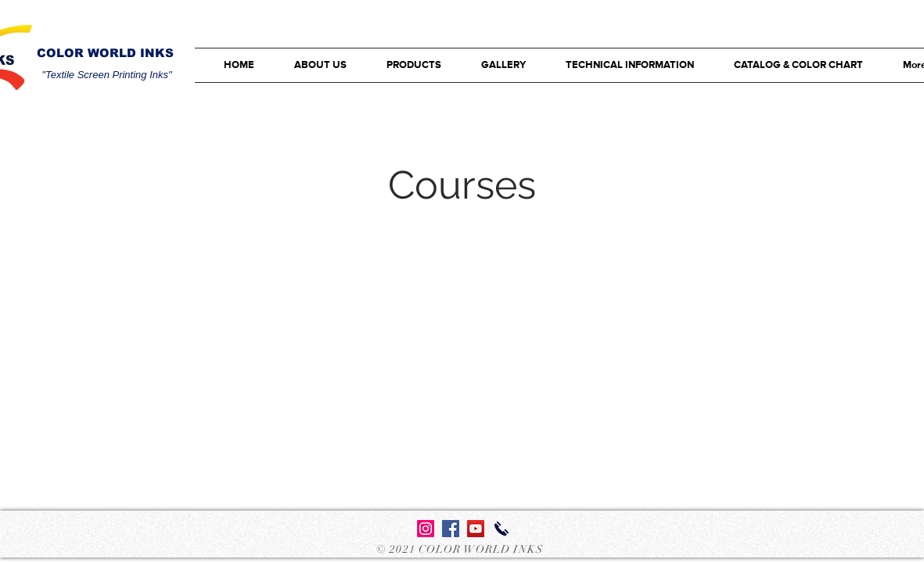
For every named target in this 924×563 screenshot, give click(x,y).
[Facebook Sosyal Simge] (451, 529)
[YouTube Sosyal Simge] (476, 529)
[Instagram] (426, 529)
